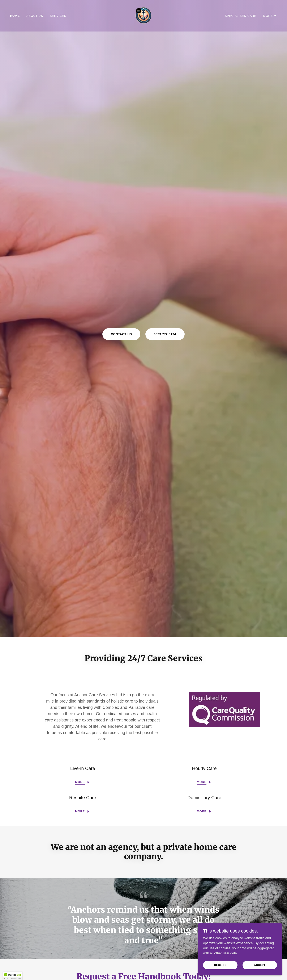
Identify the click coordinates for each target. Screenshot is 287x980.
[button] (270, 16)
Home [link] (15, 16)
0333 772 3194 (165, 334)
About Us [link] (35, 16)
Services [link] (58, 16)
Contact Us (121, 334)
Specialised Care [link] (241, 16)
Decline (220, 965)
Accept (260, 965)
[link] (143, 15)
